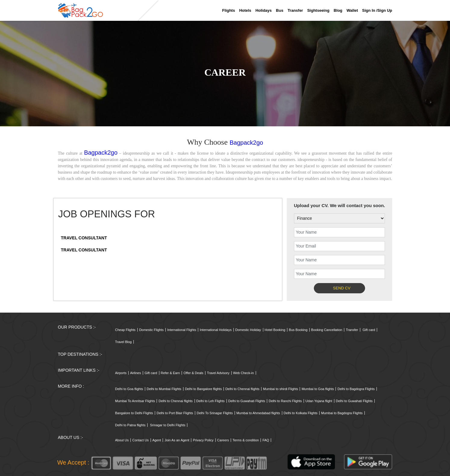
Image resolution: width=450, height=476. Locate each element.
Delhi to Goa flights (129, 389)
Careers (223, 440)
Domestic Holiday (248, 330)
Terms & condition (246, 440)
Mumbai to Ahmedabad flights (258, 413)
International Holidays (216, 330)
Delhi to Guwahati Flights (247, 401)
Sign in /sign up (377, 10)
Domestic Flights (151, 330)
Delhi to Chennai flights (242, 389)
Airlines (136, 373)
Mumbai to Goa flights (318, 389)
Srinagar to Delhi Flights (168, 425)
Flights (229, 10)
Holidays (264, 10)
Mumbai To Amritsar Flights (135, 401)
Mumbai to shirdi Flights (280, 389)
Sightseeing (318, 10)
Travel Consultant (84, 238)
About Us (122, 440)
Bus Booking (298, 330)
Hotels (245, 10)
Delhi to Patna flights (130, 425)
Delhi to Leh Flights (211, 401)
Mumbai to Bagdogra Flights (342, 413)
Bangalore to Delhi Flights (134, 413)
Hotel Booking (275, 330)
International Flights (182, 330)
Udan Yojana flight (319, 401)
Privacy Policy (203, 440)
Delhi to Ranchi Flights (285, 401)
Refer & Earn (170, 373)
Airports (121, 373)
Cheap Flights (125, 330)
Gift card (369, 330)
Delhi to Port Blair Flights (175, 413)
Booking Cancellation (327, 330)
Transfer (295, 10)
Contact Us (140, 440)
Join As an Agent (177, 440)
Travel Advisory (218, 373)
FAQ (266, 440)
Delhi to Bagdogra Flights (356, 389)
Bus (280, 10)
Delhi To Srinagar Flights (215, 413)
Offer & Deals (193, 373)
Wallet (352, 10)
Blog (338, 10)
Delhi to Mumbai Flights (164, 389)
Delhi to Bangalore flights (203, 389)
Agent (157, 440)
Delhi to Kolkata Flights (301, 413)
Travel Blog (123, 342)
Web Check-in (244, 373)
